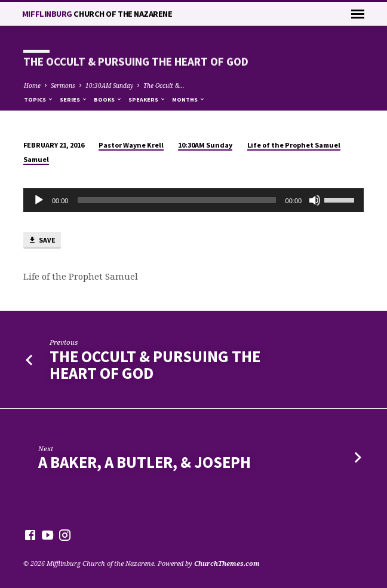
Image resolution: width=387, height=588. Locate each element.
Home (32, 85)
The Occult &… (164, 85)
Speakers (147, 99)
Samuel (36, 159)
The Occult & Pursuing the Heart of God (155, 365)
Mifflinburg (97, 14)
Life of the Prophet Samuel (294, 145)
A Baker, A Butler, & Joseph (145, 462)
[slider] (176, 200)
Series (74, 99)
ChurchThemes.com (227, 563)
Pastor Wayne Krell (131, 145)
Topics (39, 99)
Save (42, 241)
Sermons (63, 85)
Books (108, 99)
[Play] (39, 200)
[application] (193, 200)
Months (189, 99)
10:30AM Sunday (109, 85)
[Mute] (315, 200)
